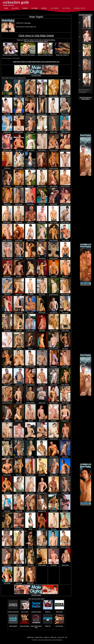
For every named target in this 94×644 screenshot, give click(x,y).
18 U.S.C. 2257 (61, 637)
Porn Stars (27, 23)
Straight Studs (79, 8)
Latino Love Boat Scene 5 (45, 54)
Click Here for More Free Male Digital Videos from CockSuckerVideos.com (36, 62)
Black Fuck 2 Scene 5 (62, 54)
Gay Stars (66, 8)
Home (6, 8)
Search (44, 8)
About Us (47, 637)
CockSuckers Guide (16, 2)
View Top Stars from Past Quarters (86, 98)
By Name (35, 8)
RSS (66, 637)
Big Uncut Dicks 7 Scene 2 (10, 54)
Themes (25, 8)
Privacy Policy (39, 637)
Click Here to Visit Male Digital (36, 36)
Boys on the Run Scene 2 (28, 54)
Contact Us (53, 637)
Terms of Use (30, 637)
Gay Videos (55, 8)
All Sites (15, 8)
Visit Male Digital (36, 75)
